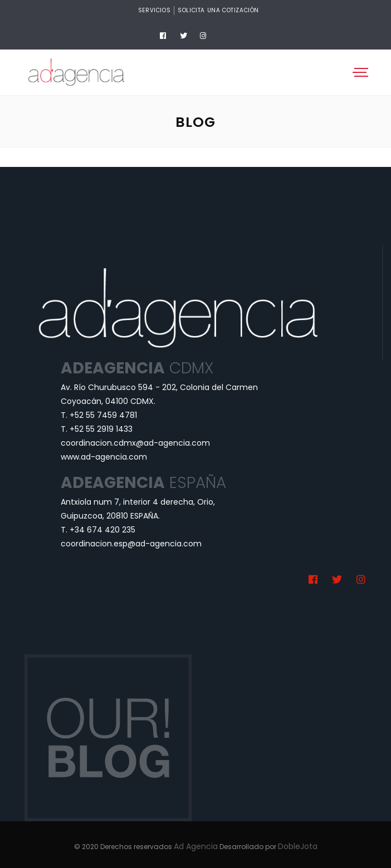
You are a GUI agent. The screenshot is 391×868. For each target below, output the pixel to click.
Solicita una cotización (218, 10)
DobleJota (298, 846)
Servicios (154, 10)
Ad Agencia (196, 846)
